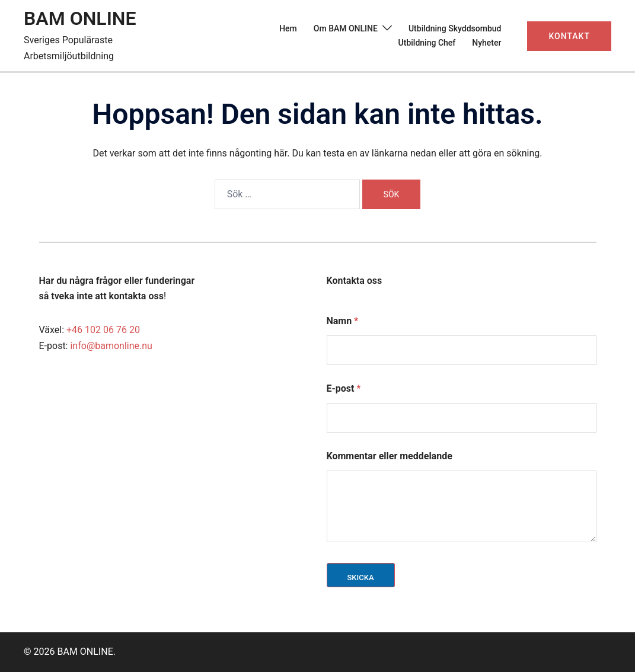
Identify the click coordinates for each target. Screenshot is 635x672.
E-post (344, 388)
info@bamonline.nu (111, 346)
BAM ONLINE (80, 18)
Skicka (361, 577)
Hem (288, 28)
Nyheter (486, 43)
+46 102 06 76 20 (103, 330)
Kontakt (569, 36)
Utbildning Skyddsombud (455, 28)
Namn (343, 321)
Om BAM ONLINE (346, 28)
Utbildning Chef (427, 43)
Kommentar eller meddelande (390, 456)
